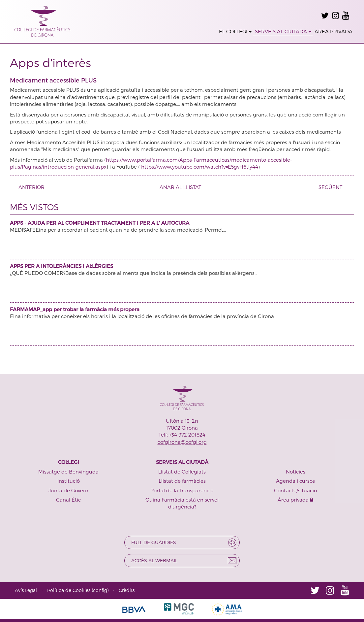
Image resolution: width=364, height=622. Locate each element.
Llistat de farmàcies (182, 481)
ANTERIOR (29, 187)
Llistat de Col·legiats (182, 472)
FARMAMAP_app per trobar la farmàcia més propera (75, 309)
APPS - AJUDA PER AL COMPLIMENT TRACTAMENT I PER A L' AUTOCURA (100, 223)
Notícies (296, 472)
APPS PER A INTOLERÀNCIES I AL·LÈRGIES (61, 266)
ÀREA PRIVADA (334, 31)
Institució (69, 481)
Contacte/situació (295, 490)
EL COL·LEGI (235, 31)
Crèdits (127, 590)
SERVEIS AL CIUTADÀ (283, 31)
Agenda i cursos (295, 481)
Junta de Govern (68, 490)
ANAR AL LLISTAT (180, 187)
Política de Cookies (69, 590)
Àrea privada (295, 500)
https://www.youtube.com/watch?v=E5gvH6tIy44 (200, 167)
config (100, 590)
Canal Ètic (68, 500)
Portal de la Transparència (182, 490)
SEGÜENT (333, 187)
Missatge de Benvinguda (68, 472)
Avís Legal (26, 590)
